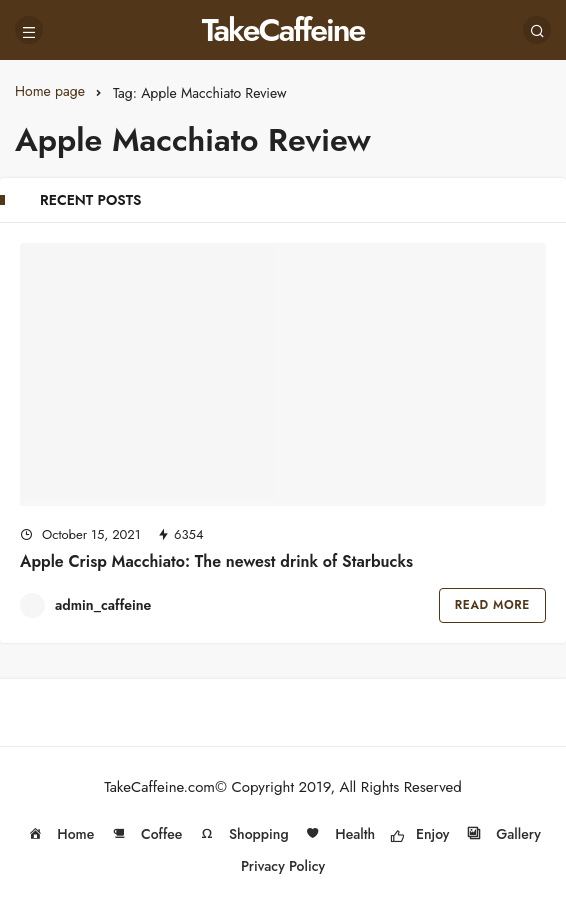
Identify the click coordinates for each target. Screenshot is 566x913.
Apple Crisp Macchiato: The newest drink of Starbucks (216, 561)
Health (339, 834)
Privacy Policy (283, 866)
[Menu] (29, 30)
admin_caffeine (103, 605)
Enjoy (420, 834)
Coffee (145, 834)
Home (59, 834)
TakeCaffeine (283, 30)
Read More (492, 605)
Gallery (502, 834)
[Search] (537, 30)
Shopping (243, 834)
